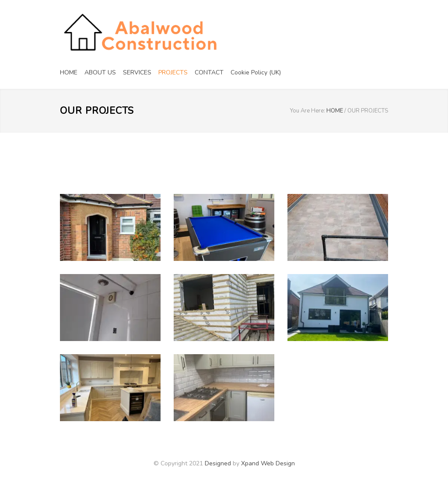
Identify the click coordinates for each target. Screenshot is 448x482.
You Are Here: (308, 111)
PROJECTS (173, 72)
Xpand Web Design (268, 463)
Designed (218, 463)
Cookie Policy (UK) (256, 72)
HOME (69, 72)
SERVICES (137, 72)
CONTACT (209, 72)
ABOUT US (100, 72)
